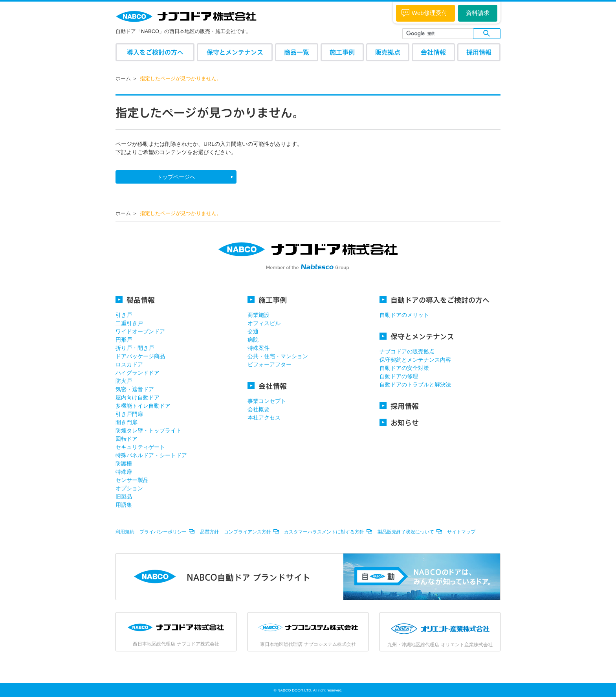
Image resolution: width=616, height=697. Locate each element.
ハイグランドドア (137, 373)
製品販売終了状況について (406, 532)
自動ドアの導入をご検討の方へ (434, 300)
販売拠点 (388, 52)
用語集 (124, 505)
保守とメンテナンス (235, 52)
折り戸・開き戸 (135, 348)
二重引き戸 (129, 323)
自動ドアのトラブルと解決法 (415, 384)
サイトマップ (461, 532)
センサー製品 (132, 480)
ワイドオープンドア (140, 331)
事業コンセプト (267, 401)
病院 (253, 340)
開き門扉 (126, 422)
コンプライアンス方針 (247, 532)
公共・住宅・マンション (278, 356)
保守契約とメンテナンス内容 (415, 360)
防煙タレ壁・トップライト (148, 430)
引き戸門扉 (129, 414)
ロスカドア (129, 364)
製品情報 (135, 300)
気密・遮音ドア (135, 389)
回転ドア (126, 439)
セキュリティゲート (140, 447)
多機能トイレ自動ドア (143, 406)
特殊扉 (124, 472)
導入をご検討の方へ (155, 52)
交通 (253, 331)
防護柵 (124, 463)
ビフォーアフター (269, 364)
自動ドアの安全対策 (404, 368)
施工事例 (342, 52)
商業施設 (258, 315)
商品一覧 (297, 52)
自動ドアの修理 (399, 376)
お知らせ (399, 422)
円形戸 (124, 340)
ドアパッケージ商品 (140, 356)
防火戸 (124, 381)
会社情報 (433, 52)
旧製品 (124, 497)
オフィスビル (264, 323)
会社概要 (258, 409)
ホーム (123, 78)
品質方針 (209, 532)
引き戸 (124, 315)
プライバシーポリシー (163, 532)
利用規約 (125, 532)
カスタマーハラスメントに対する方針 (324, 532)
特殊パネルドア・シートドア (151, 455)
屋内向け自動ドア (137, 397)
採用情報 (479, 52)
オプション (129, 488)
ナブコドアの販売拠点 (407, 351)
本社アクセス (264, 417)
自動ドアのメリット (404, 315)
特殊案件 (258, 348)
